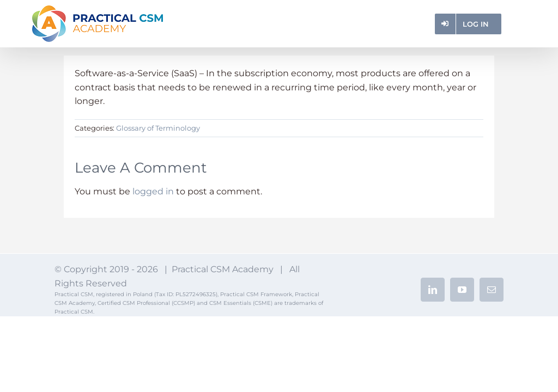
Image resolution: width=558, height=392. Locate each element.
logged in (153, 191)
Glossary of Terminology (158, 128)
